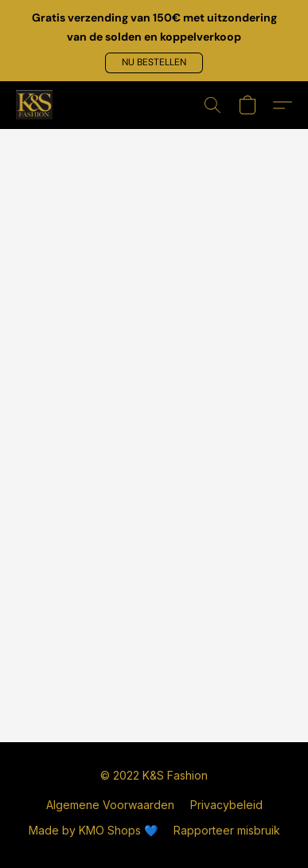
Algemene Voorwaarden (110, 805)
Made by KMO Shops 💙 (93, 830)
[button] (154, 63)
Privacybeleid (226, 805)
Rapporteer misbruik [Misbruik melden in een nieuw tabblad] (227, 830)
